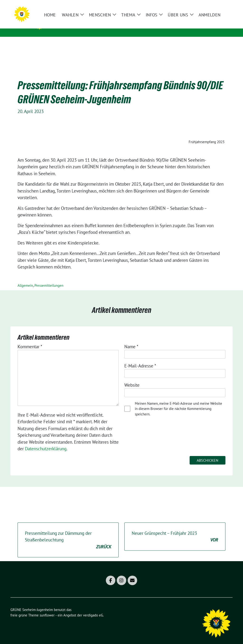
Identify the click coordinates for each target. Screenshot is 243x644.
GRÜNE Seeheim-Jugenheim (83, 24)
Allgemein (25, 278)
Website (132, 378)
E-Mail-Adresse (140, 358)
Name (131, 339)
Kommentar (30, 339)
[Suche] (217, 6)
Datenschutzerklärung (46, 441)
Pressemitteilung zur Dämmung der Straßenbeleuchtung (68, 533)
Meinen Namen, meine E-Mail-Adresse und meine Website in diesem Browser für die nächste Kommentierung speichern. (178, 401)
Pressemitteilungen (49, 278)
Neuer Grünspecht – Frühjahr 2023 (175, 529)
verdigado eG (93, 608)
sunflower (47, 608)
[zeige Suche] (224, 6)
